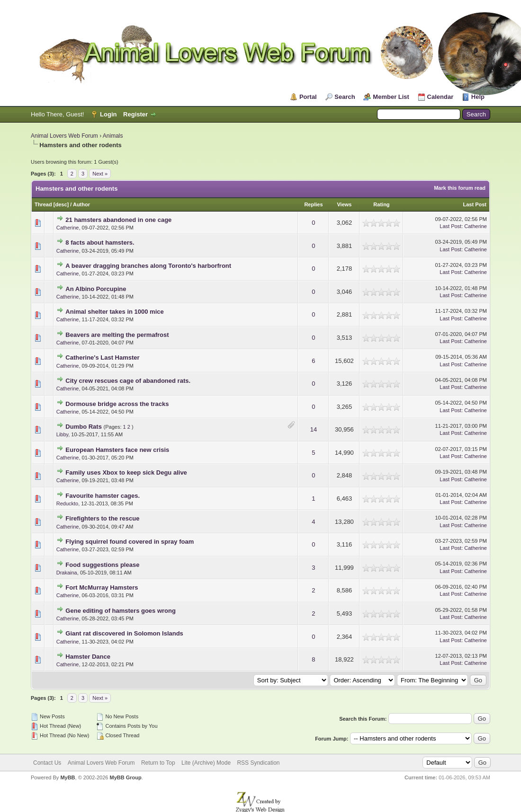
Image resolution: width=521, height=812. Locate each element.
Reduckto (67, 503)
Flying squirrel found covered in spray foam (130, 542)
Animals (113, 136)
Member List (391, 97)
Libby (62, 434)
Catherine (68, 228)
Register (135, 114)
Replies (313, 204)
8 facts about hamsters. (100, 243)
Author (81, 204)
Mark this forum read (460, 188)
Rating (381, 204)
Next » (100, 174)
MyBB (67, 777)
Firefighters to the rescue (102, 518)
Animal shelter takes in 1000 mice (114, 312)
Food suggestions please (102, 565)
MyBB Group (125, 777)
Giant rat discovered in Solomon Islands (124, 633)
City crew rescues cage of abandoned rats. (128, 381)
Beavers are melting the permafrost (117, 335)
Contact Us (47, 763)
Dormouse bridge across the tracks (117, 404)
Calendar (440, 97)
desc (61, 204)
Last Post (475, 204)
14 (314, 429)
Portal (308, 97)
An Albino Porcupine (96, 289)
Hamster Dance (88, 657)
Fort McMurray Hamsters (102, 587)
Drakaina (67, 573)
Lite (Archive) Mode (206, 763)
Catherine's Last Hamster (102, 357)
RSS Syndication (258, 763)
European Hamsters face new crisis (117, 450)
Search (345, 97)
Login (108, 114)
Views (344, 204)
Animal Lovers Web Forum (64, 136)
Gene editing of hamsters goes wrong (121, 611)
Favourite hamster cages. (103, 496)
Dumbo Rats (84, 427)
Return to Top (158, 763)
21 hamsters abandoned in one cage (118, 220)
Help (478, 97)
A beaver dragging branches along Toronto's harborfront (148, 266)
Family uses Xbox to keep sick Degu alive (126, 472)
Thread (43, 204)
